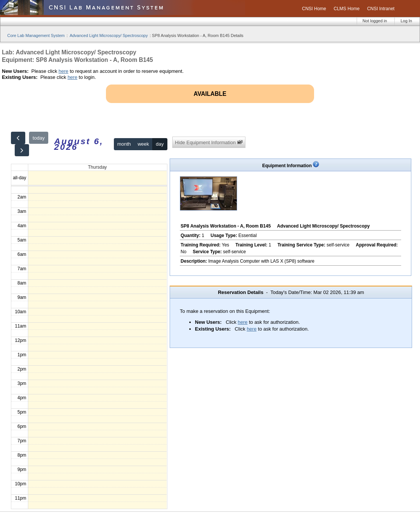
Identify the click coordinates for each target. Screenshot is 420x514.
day (160, 144)
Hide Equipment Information (209, 142)
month (124, 144)
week (143, 144)
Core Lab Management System (36, 35)
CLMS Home (347, 9)
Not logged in (375, 21)
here (63, 71)
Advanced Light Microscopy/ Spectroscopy (109, 35)
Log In (406, 21)
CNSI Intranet (381, 9)
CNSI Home (314, 9)
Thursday (97, 167)
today (39, 138)
